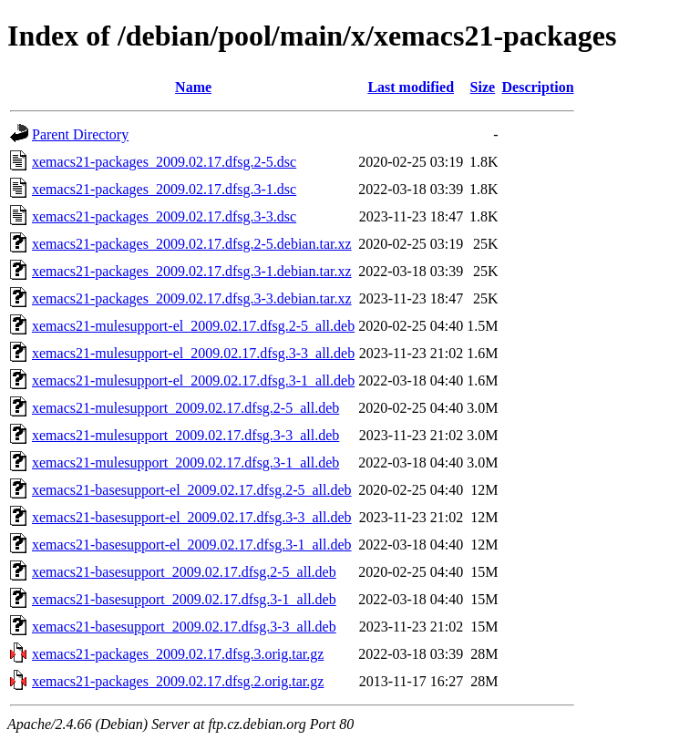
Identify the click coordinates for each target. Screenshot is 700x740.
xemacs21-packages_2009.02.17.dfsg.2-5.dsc (164, 162)
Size (483, 87)
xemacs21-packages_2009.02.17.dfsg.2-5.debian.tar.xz (192, 244)
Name (193, 87)
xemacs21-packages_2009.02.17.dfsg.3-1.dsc (164, 189)
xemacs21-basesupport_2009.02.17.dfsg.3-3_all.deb (184, 627)
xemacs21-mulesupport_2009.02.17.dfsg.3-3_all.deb (185, 435)
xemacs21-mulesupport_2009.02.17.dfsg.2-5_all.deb (185, 408)
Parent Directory (80, 134)
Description (538, 87)
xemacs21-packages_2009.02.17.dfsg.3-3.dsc (164, 216)
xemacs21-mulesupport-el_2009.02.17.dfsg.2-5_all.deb (193, 326)
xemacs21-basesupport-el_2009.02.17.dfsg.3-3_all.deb (192, 517)
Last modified (411, 87)
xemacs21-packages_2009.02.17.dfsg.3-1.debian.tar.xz (192, 271)
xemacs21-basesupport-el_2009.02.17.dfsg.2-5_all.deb (192, 490)
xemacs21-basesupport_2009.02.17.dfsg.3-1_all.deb (184, 599)
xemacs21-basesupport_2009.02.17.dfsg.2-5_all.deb (184, 572)
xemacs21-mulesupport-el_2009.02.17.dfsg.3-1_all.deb (193, 380)
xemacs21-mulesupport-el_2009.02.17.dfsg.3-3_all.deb (193, 353)
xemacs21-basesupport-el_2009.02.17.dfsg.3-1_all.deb (192, 545)
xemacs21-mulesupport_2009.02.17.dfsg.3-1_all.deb (185, 462)
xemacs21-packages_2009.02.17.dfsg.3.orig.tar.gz (178, 654)
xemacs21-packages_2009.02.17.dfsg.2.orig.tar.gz (178, 681)
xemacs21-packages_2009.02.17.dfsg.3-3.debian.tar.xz (192, 298)
